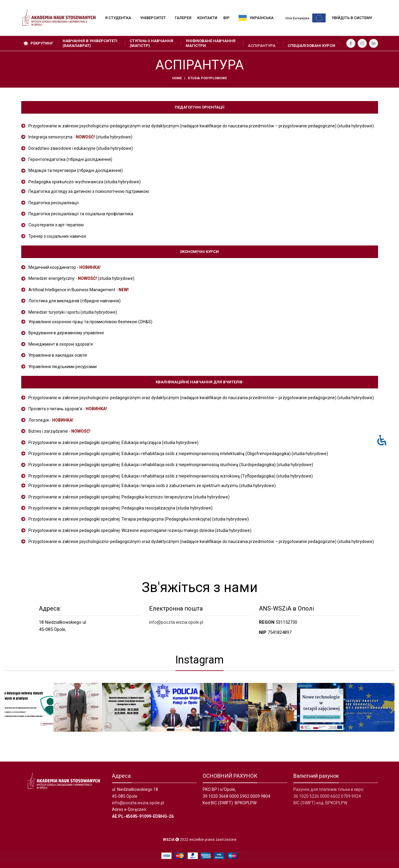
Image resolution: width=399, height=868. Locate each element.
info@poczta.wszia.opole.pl (176, 622)
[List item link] (200, 126)
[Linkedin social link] (374, 43)
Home (177, 78)
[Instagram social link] (362, 43)
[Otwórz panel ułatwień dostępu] (382, 440)
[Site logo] (59, 18)
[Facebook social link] (351, 43)
